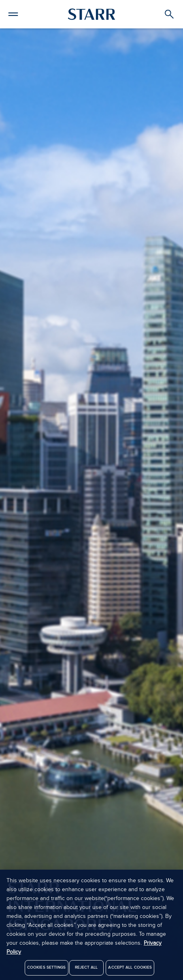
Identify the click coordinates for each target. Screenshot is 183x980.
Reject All (86, 970)
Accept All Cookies (130, 970)
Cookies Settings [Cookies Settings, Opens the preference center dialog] (47, 970)
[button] (13, 13)
